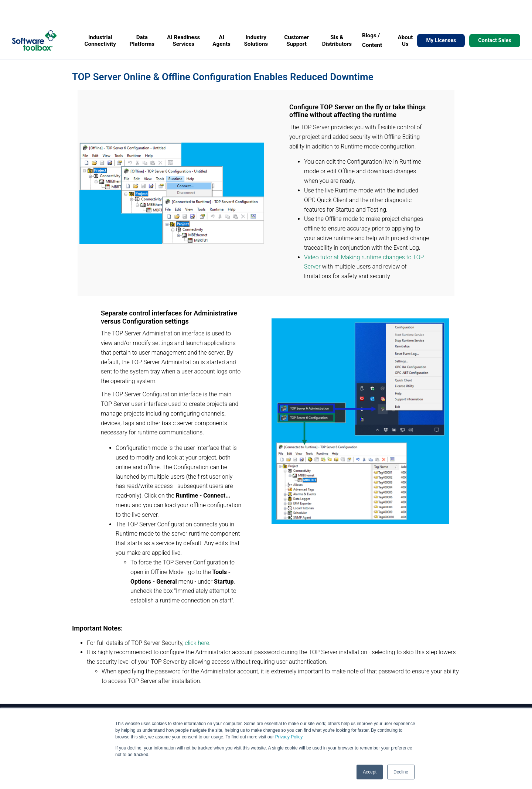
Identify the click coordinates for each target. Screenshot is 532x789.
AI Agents (221, 41)
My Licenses (441, 40)
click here (197, 643)
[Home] (34, 40)
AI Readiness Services (183, 41)
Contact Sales (495, 40)
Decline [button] (401, 772)
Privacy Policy (289, 737)
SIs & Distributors (337, 41)
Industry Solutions (256, 41)
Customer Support (296, 41)
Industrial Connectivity (100, 41)
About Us (405, 41)
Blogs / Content (372, 40)
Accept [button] (370, 772)
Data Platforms (142, 41)
